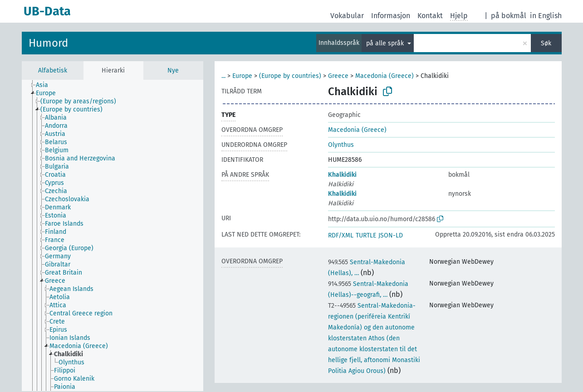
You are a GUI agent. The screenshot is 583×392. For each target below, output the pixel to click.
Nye (173, 70)
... (223, 76)
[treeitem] (46, 85)
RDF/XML (341, 235)
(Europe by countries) (290, 76)
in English (546, 16)
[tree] (113, 235)
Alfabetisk (53, 70)
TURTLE (366, 235)
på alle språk (386, 43)
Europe (242, 76)
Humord (48, 43)
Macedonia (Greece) (385, 76)
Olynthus (341, 145)
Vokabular (347, 16)
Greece (338, 76)
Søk (546, 43)
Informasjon (391, 16)
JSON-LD (391, 235)
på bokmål (509, 16)
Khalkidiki (342, 175)
